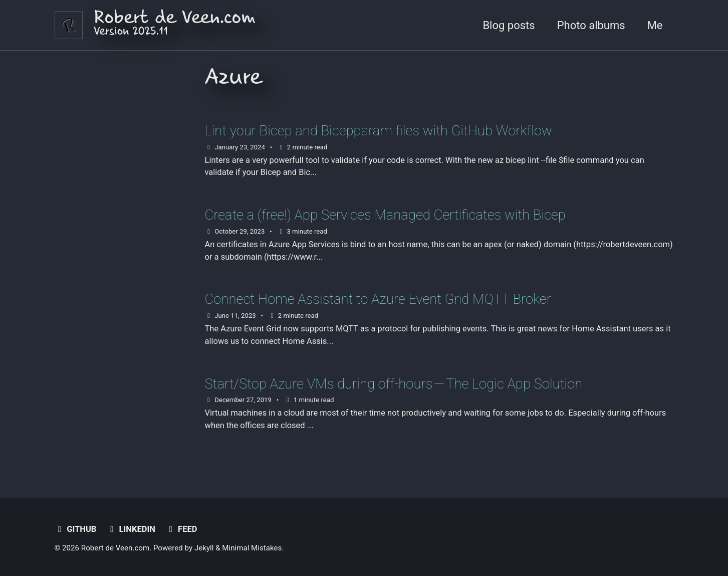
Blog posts (509, 25)
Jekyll (204, 548)
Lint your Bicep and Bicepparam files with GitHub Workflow (379, 131)
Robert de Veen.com (175, 25)
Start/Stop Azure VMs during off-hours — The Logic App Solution (394, 384)
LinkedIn (131, 529)
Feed (181, 529)
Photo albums (591, 25)
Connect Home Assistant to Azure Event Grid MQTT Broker (378, 299)
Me (655, 25)
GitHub (76, 529)
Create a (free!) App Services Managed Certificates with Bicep (385, 215)
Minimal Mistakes (252, 548)
